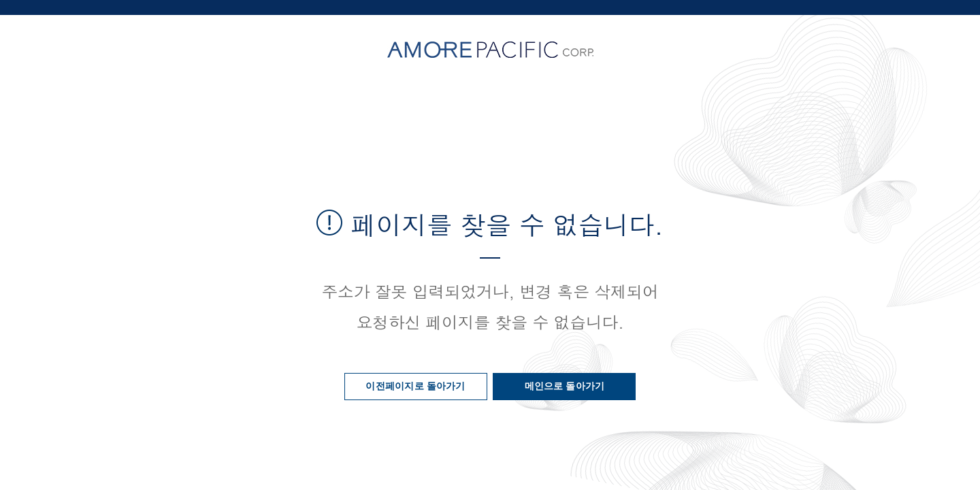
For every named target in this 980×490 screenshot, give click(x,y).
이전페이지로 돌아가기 (415, 386)
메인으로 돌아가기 (565, 386)
